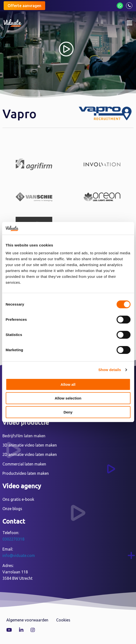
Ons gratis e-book (18, 499)
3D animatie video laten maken (30, 445)
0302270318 (13, 539)
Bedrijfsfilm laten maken (24, 436)
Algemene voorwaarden (27, 620)
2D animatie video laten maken (30, 454)
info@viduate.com (19, 555)
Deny (68, 412)
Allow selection (68, 398)
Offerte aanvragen (24, 6)
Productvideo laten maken (26, 473)
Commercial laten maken (24, 464)
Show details (110, 370)
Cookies (63, 620)
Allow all (68, 384)
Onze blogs (12, 509)
